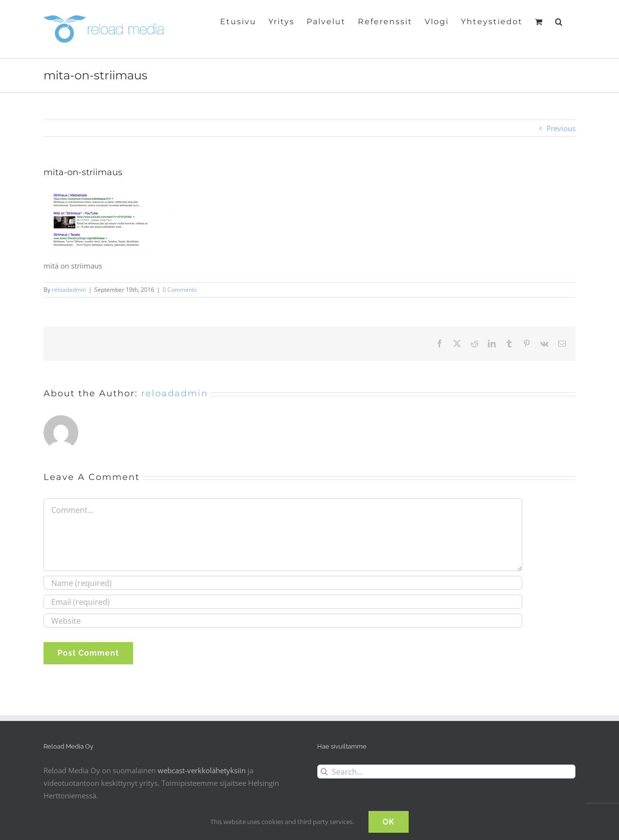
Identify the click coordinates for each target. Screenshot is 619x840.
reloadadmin (69, 290)
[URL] (283, 621)
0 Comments (180, 290)
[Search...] (446, 772)
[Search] (324, 772)
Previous (561, 128)
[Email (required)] (283, 602)
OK (389, 822)
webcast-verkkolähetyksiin (202, 770)
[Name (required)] (283, 583)
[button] (559, 21)
